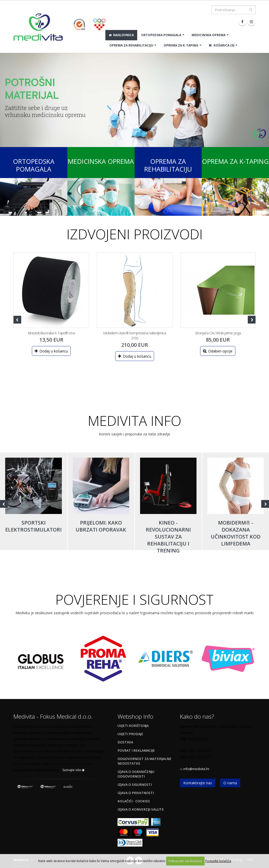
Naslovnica (121, 35)
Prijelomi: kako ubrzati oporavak (101, 526)
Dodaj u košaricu (51, 351)
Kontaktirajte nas (198, 783)
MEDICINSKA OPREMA (209, 35)
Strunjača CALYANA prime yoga (218, 333)
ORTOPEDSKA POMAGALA (161, 35)
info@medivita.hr (196, 769)
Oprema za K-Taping (235, 161)
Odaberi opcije (218, 351)
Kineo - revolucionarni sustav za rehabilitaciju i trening (168, 537)
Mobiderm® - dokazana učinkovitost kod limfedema (236, 533)
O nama (230, 783)
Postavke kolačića (218, 861)
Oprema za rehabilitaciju (168, 165)
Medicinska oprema (101, 161)
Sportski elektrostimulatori (33, 526)
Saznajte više (73, 770)
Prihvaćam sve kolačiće (185, 861)
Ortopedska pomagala (34, 165)
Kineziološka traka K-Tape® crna (51, 333)
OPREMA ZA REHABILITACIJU (131, 45)
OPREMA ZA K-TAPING (181, 45)
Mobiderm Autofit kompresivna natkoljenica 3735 (134, 336)
